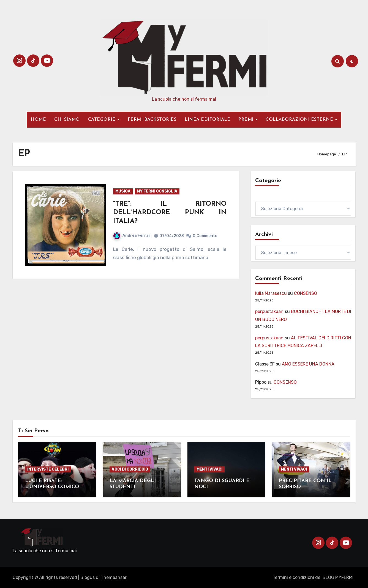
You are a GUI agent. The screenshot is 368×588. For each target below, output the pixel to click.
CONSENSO (306, 293)
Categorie (265, 198)
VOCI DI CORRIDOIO (130, 469)
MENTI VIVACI (209, 469)
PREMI (247, 120)
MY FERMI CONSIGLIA (157, 191)
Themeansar (114, 577)
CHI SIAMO (67, 120)
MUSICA (123, 191)
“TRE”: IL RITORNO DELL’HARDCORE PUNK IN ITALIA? (170, 213)
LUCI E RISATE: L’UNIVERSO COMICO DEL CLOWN (52, 487)
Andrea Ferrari (133, 236)
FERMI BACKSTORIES (152, 120)
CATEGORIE (103, 120)
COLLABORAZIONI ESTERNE (300, 120)
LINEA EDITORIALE (207, 120)
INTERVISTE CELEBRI (48, 469)
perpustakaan (269, 311)
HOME (38, 120)
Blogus (88, 577)
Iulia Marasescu (271, 293)
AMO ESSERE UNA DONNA (308, 364)
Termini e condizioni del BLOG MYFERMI (313, 577)
